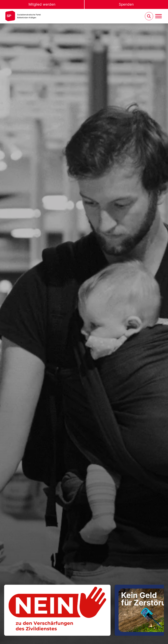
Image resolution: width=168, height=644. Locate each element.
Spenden (126, 4)
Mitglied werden (42, 4)
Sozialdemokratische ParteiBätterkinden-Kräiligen (29, 16)
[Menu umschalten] (158, 16)
